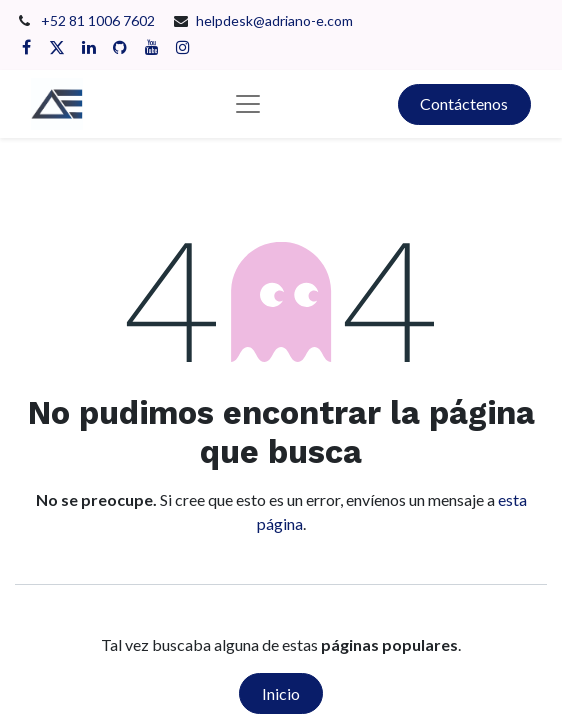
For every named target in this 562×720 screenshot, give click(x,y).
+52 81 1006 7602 (99, 20)
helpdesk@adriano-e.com (274, 20)
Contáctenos (464, 103)
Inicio (281, 693)
